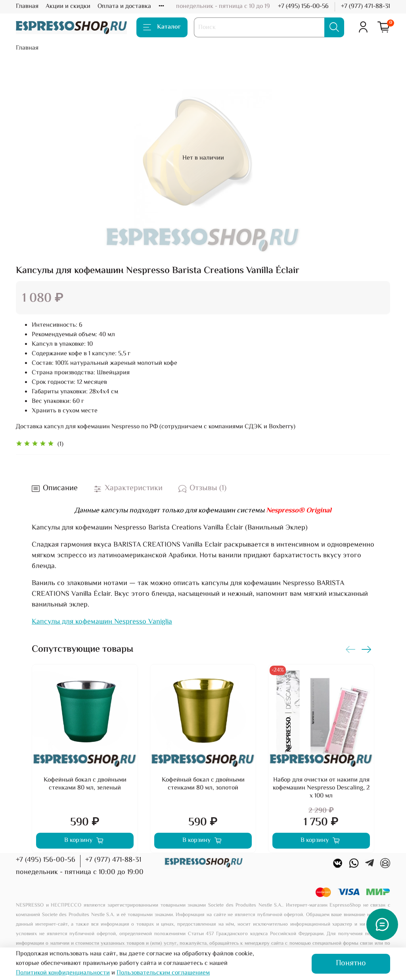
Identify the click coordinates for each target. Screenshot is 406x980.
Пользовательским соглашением (163, 973)
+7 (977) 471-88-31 (366, 7)
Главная (27, 7)
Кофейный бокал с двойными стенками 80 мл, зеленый (85, 784)
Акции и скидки (68, 7)
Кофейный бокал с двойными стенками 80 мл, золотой (203, 784)
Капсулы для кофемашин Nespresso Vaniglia (102, 622)
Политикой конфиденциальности (63, 973)
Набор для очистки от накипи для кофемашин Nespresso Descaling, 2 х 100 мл (321, 788)
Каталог (162, 27)
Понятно (351, 964)
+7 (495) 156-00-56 (303, 7)
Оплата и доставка (124, 7)
